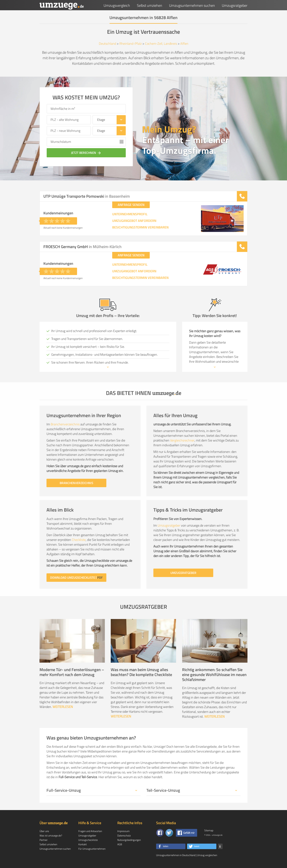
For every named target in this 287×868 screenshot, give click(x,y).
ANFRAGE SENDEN (131, 205)
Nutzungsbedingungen (129, 840)
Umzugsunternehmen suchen (192, 5)
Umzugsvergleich (117, 5)
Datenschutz (124, 835)
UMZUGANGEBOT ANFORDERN (134, 221)
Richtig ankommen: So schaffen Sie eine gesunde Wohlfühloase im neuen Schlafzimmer (214, 675)
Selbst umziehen (150, 5)
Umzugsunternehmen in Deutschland (176, 855)
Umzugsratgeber (235, 5)
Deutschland (107, 44)
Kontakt (83, 844)
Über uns (44, 831)
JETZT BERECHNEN (86, 153)
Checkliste (79, 540)
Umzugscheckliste (88, 840)
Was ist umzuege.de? (51, 835)
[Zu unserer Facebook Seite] (160, 833)
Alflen (184, 44)
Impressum (123, 831)
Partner (44, 840)
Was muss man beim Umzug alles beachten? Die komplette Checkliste (141, 672)
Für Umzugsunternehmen (92, 849)
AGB (120, 844)
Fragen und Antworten (90, 831)
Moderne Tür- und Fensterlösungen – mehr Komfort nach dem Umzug (72, 672)
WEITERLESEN (63, 707)
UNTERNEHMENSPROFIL (130, 214)
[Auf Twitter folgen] (169, 833)
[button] (171, 846)
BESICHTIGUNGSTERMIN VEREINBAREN (140, 227)
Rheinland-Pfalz (131, 44)
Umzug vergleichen (207, 855)
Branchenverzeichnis (65, 424)
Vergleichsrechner (182, 440)
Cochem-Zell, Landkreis (161, 44)
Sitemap (209, 830)
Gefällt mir (189, 833)
